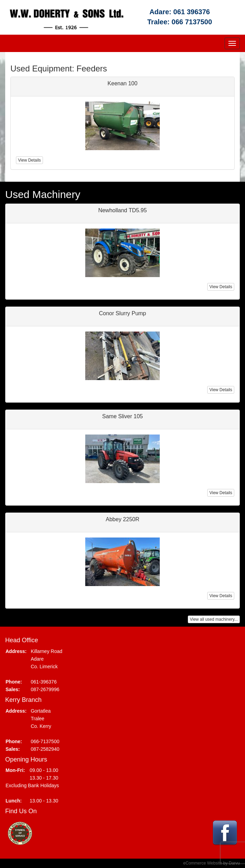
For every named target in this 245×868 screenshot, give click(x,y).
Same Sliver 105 (122, 416)
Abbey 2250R (122, 519)
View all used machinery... (214, 619)
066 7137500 (192, 22)
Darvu (234, 863)
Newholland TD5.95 (122, 210)
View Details (221, 287)
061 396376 (192, 12)
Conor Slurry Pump (122, 313)
